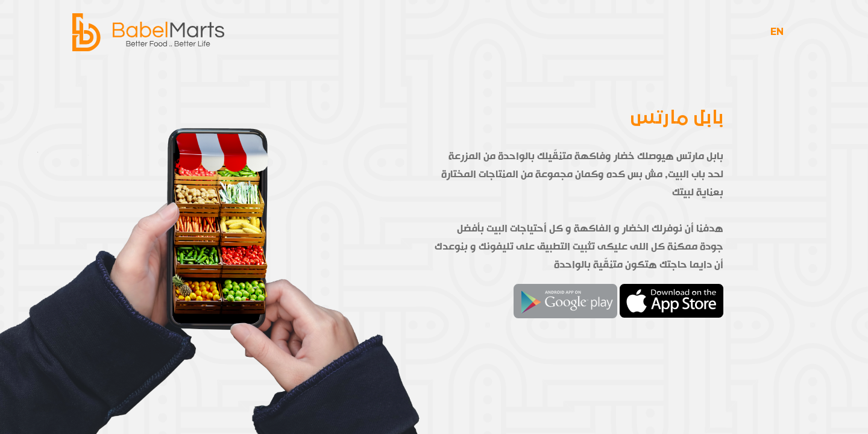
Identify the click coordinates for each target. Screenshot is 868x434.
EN (777, 36)
